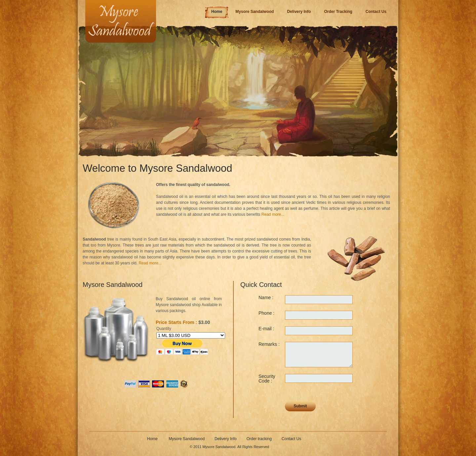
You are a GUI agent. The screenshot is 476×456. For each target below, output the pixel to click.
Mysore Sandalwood (187, 439)
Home (153, 439)
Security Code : (267, 379)
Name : (266, 297)
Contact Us (291, 439)
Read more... (273, 214)
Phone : (266, 313)
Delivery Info (226, 439)
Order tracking (259, 439)
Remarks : (269, 344)
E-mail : (266, 329)
